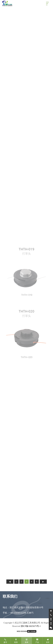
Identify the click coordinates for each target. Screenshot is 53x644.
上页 (10, 582)
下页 (43, 582)
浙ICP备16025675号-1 (31, 626)
